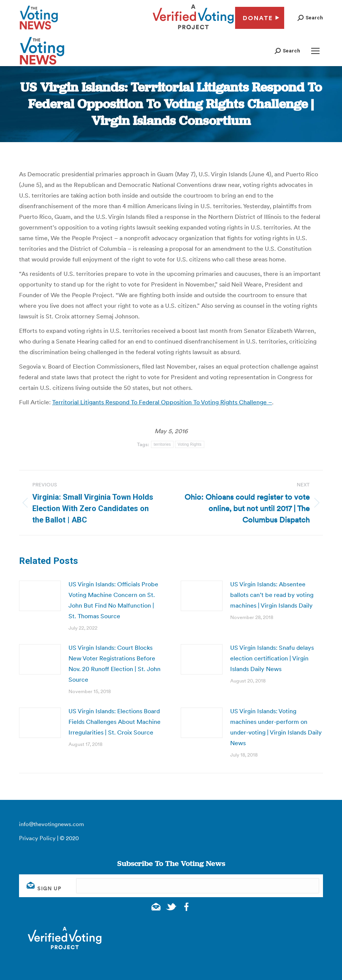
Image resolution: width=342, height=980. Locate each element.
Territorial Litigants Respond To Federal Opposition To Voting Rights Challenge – (162, 402)
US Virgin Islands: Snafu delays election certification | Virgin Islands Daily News (272, 658)
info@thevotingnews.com (52, 824)
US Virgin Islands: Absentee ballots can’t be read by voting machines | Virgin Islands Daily (272, 595)
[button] (310, 18)
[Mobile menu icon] (315, 51)
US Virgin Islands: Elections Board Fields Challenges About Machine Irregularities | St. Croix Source (115, 722)
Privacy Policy (37, 838)
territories (162, 444)
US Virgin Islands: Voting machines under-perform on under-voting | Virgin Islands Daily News (276, 727)
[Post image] (40, 596)
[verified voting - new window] (193, 30)
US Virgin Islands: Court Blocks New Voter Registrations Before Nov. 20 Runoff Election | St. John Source (115, 663)
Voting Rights (190, 444)
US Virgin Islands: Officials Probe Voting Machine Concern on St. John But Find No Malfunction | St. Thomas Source (113, 600)
